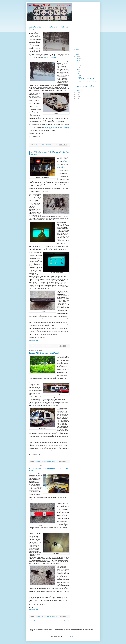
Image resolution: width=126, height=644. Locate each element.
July (78, 68)
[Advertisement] (86, 34)
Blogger (74, 637)
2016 (77, 55)
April (78, 73)
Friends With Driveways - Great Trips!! (44, 353)
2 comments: (54, 461)
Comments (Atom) (39, 623)
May (78, 72)
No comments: (55, 145)
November (79, 60)
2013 (77, 95)
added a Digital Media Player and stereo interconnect (62, 168)
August (79, 66)
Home (50, 621)
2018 (77, 51)
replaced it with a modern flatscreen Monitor (63, 163)
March (78, 75)
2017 (77, 53)
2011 (77, 98)
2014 (77, 93)
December (79, 58)
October (79, 62)
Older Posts (66, 621)
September (79, 64)
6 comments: (54, 346)
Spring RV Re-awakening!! (50, 57)
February (79, 77)
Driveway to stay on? (45, 129)
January (79, 90)
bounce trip (61, 374)
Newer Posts (32, 621)
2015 (77, 57)
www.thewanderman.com (35, 138)
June (78, 70)
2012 (77, 97)
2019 (77, 49)
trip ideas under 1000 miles (51, 127)
